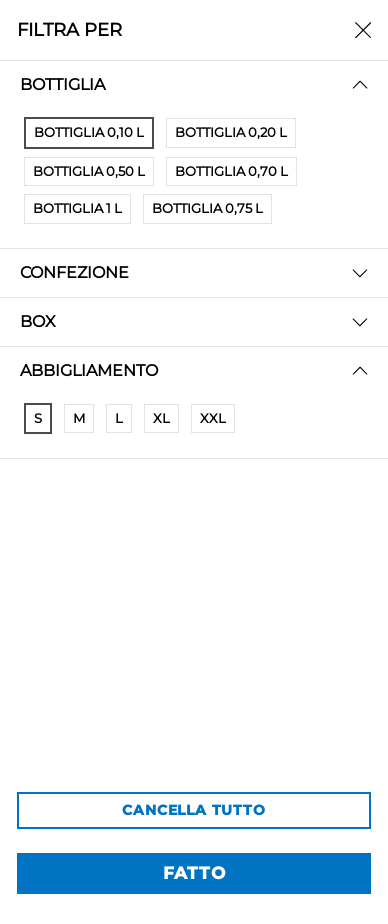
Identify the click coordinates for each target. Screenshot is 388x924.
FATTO (194, 873)
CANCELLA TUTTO (193, 810)
